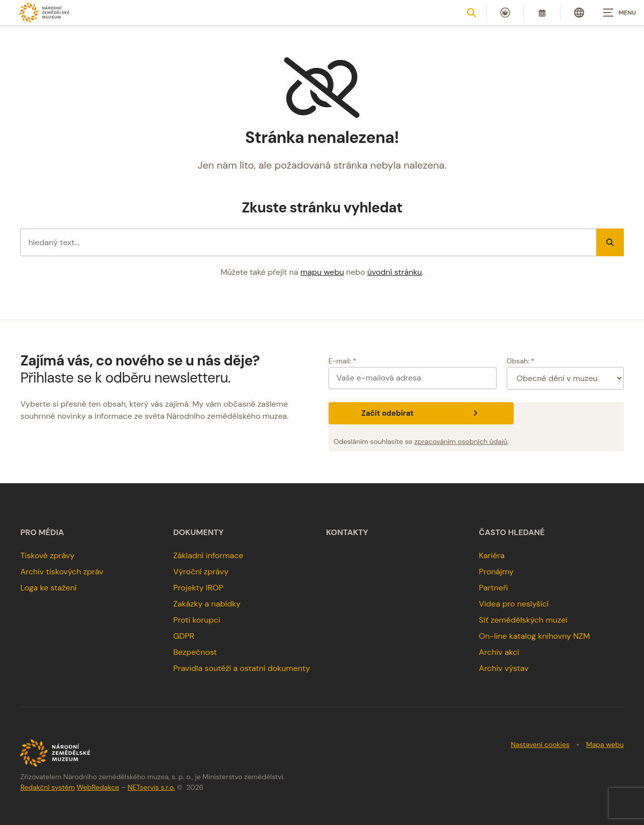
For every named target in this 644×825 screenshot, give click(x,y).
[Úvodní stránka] (44, 12)
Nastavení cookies (540, 744)
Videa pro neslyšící (514, 604)
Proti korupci (197, 620)
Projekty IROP (198, 588)
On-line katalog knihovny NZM (535, 636)
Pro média (42, 533)
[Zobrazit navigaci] (619, 13)
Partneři (494, 588)
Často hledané (512, 533)
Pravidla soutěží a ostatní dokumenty (242, 668)
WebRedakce (98, 787)
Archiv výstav (504, 668)
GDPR (184, 636)
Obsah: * (521, 361)
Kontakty (347, 533)
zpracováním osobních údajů (461, 441)
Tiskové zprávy (47, 555)
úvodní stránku (395, 272)
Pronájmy (496, 572)
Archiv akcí (499, 652)
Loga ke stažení (48, 588)
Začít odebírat (421, 413)
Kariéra (492, 555)
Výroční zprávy (201, 572)
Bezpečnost (195, 652)
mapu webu (322, 272)
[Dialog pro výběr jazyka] (579, 13)
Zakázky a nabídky (207, 604)
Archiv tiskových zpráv (62, 572)
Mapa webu (605, 744)
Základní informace (208, 555)
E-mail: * (342, 361)
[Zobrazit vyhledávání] (471, 13)
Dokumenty (198, 533)
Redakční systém (47, 787)
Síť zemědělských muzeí (523, 620)
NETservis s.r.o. (151, 787)
